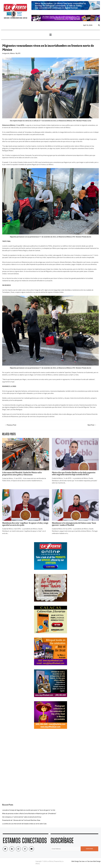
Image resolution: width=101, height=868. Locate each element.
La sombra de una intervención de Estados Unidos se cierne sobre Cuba (24, 824)
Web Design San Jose (78, 861)
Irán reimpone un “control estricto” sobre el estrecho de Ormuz (22, 817)
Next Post (92, 425)
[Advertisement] (51, 749)
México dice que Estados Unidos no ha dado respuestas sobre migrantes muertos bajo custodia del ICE (74, 474)
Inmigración (6, 53)
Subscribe (90, 849)
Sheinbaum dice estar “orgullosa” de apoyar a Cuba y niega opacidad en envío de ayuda (25, 524)
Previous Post (11, 425)
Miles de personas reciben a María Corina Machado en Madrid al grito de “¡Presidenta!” (29, 813)
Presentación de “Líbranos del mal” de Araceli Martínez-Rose (21, 820)
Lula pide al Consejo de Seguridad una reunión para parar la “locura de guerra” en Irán (29, 810)
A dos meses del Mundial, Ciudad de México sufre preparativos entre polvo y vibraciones (22, 474)
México (12, 53)
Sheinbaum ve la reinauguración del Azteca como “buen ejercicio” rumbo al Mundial (74, 524)
